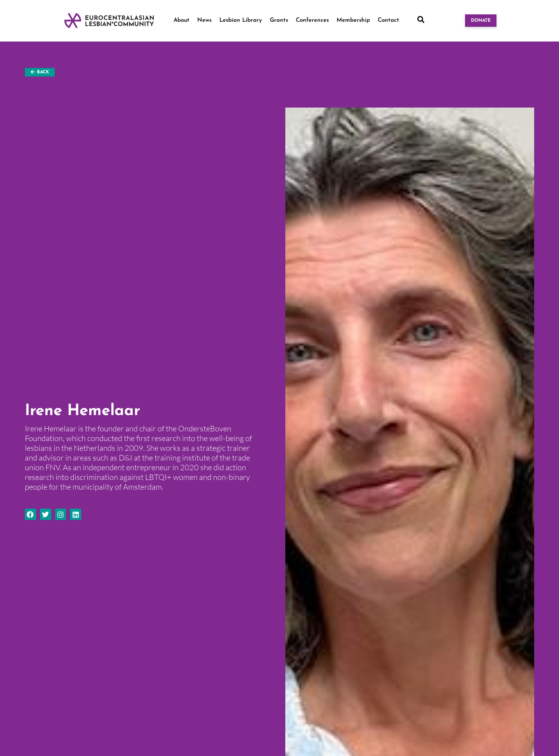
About (181, 20)
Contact (388, 20)
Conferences (312, 20)
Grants (279, 20)
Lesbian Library (241, 20)
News (204, 20)
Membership (353, 20)
